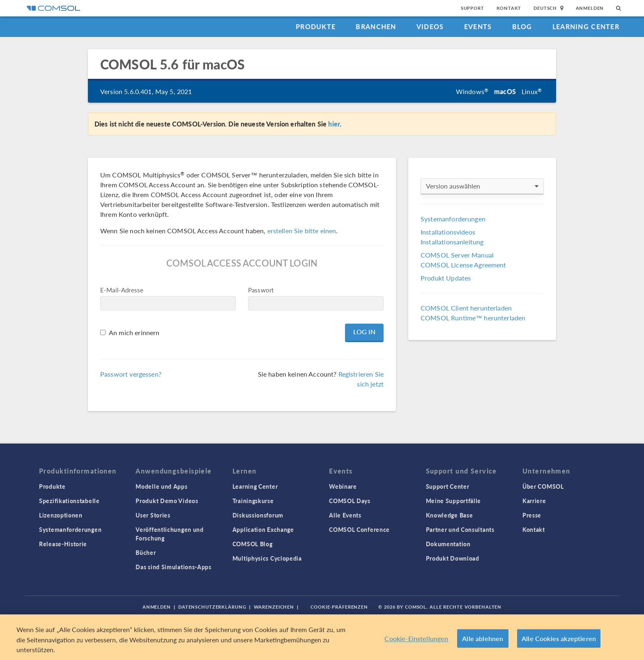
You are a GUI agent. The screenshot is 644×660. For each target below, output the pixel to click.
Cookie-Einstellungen (416, 638)
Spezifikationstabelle (69, 501)
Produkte (316, 26)
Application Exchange (263, 529)
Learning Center (586, 26)
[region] (322, 637)
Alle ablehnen (483, 638)
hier (334, 124)
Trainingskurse (253, 501)
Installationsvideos (448, 232)
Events (478, 26)
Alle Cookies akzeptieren (559, 638)
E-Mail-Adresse (122, 290)
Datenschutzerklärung (212, 607)
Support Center (448, 486)
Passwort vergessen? (131, 374)
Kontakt (509, 8)
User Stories (153, 515)
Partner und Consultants (460, 529)
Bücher (146, 552)
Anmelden (590, 8)
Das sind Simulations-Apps (174, 567)
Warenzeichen (274, 607)
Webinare (343, 486)
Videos (430, 26)
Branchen (376, 26)
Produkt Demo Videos (167, 501)
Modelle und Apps (161, 486)
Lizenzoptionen (61, 515)
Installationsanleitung (452, 242)
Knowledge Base (450, 515)
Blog (522, 26)
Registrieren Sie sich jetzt (361, 379)
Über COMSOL (543, 486)
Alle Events (345, 515)
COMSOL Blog (253, 544)
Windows (472, 91)
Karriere (534, 501)
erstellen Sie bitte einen (302, 231)
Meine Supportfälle (454, 501)
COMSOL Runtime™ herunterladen (473, 318)
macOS (505, 91)
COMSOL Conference (359, 529)
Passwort (261, 290)
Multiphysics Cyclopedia (267, 558)
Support (473, 8)
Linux (532, 91)
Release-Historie (63, 544)
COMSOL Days (350, 501)
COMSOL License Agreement (463, 265)
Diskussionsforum (258, 515)
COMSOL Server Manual (457, 255)
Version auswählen (482, 186)
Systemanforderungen (453, 219)
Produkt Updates (446, 278)
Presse (532, 515)
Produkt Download (453, 558)
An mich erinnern (134, 332)
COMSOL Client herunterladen (466, 308)
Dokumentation (448, 544)
